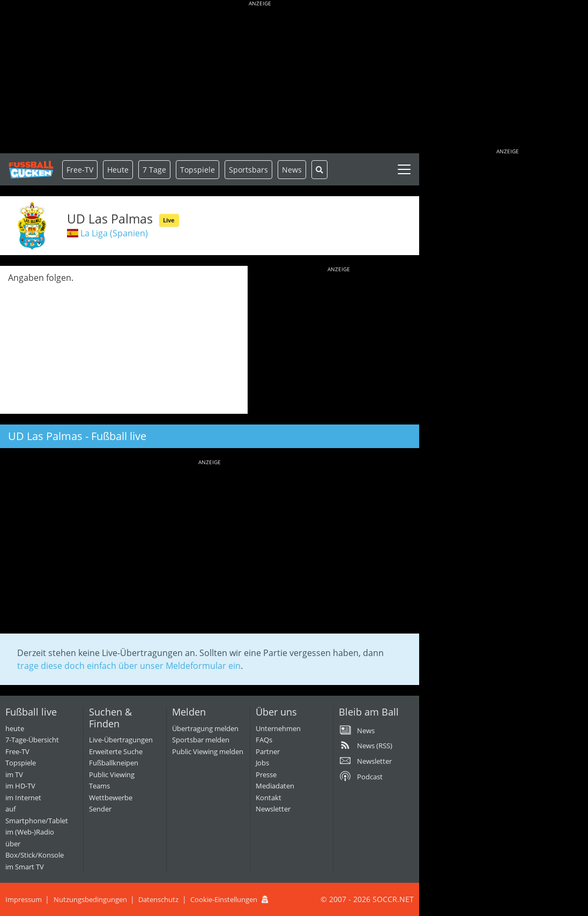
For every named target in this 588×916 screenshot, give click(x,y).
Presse (266, 774)
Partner (268, 751)
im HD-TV (20, 786)
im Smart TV (25, 867)
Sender (100, 809)
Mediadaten (275, 786)
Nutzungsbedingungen (90, 899)
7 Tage (154, 170)
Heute (118, 170)
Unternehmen (278, 728)
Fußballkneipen (114, 763)
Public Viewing (112, 774)
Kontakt (269, 798)
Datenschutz (158, 899)
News (292, 170)
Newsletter (273, 809)
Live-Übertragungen (121, 740)
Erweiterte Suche (116, 751)
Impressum (24, 899)
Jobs (262, 763)
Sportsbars (248, 170)
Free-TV (80, 170)
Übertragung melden (205, 728)
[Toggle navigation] (404, 169)
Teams (99, 786)
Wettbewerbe (111, 798)
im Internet (23, 798)
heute (15, 728)
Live (169, 220)
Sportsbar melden (201, 740)
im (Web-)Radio (30, 832)
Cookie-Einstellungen (224, 899)
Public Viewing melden (208, 751)
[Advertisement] (260, 78)
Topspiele (21, 763)
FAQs (264, 740)
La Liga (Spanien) (114, 233)
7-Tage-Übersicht (32, 740)
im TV (14, 774)
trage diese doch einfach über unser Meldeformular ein (129, 666)
